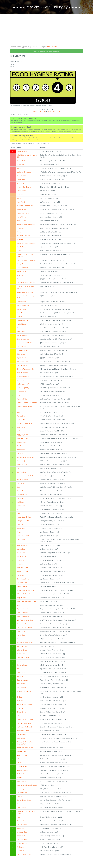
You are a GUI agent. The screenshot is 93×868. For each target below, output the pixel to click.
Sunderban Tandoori (23, 313)
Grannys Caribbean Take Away (27, 403)
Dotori (19, 199)
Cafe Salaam (21, 180)
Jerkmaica (20, 564)
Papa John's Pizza (23, 568)
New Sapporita (21, 221)
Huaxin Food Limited (23, 579)
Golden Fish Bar (22, 366)
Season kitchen (22, 272)
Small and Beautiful (23, 347)
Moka (18, 818)
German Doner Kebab (24, 801)
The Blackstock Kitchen (24, 724)
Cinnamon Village (23, 351)
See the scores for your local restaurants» (46, 52)
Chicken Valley (22, 161)
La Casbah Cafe (22, 832)
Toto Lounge (21, 739)
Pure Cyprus (21, 332)
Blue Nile (20, 240)
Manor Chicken (22, 217)
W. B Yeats (20, 847)
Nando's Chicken (22, 771)
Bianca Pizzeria (22, 752)
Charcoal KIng (21, 484)
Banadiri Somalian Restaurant (26, 244)
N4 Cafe (19, 697)
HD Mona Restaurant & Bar (25, 369)
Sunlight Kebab (22, 264)
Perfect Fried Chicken (24, 517)
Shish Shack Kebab (23, 439)
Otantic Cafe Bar (22, 587)
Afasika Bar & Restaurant (24, 172)
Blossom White (22, 399)
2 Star (44, 112)
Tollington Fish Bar (23, 521)
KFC (18, 716)
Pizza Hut (20, 709)
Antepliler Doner (22, 650)
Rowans (19, 778)
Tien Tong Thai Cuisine (24, 628)
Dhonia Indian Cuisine (24, 187)
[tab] (46, 7)
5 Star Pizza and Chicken (25, 343)
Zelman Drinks (21, 712)
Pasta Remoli (21, 836)
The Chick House (22, 840)
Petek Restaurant (22, 782)
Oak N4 (19, 446)
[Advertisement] (46, 30)
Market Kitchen (21, 210)
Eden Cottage (21, 499)
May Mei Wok (21, 176)
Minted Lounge (22, 844)
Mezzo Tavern (21, 636)
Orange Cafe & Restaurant (25, 458)
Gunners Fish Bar (22, 572)
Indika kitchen (21, 684)
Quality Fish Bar (22, 756)
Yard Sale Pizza (22, 465)
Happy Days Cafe (22, 435)
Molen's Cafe (21, 450)
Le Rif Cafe (20, 381)
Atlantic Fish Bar (22, 557)
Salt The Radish (22, 247)
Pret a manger (21, 688)
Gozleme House (22, 665)
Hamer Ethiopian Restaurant (26, 225)
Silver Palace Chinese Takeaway (27, 786)
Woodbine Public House (25, 643)
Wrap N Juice (21, 598)
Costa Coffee (21, 428)
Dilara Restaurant (22, 373)
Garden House (21, 654)
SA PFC (19, 251)
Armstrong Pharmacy (24, 789)
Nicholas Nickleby (23, 680)
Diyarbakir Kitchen (23, 279)
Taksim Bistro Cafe (23, 829)
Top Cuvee (20, 169)
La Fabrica (20, 195)
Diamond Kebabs (22, 647)
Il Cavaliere (20, 851)
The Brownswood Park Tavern (27, 261)
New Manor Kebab (23, 731)
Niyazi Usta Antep (22, 480)
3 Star (49, 112)
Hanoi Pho (20, 413)
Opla (18, 488)
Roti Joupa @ (21, 461)
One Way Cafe (21, 473)
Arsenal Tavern (21, 191)
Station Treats (21, 202)
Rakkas (19, 514)
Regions (36, 47)
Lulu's (19, 759)
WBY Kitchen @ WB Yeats (25, 591)
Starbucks (20, 701)
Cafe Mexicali (21, 354)
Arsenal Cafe (21, 549)
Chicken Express (22, 491)
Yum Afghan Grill (22, 321)
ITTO (18, 510)
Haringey (43, 47)
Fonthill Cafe (21, 506)
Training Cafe (21, 540)
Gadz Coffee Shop (23, 340)
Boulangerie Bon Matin (24, 692)
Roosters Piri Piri (22, 767)
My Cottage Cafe (22, 362)
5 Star (58, 112)
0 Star (35, 112)
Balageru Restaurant (23, 594)
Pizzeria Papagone (23, 377)
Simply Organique (23, 306)
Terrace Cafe (21, 184)
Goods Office (21, 673)
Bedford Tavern (22, 443)
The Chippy (21, 576)
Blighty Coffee (21, 358)
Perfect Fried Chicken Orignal (26, 602)
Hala (18, 669)
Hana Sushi (20, 677)
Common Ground (23, 495)
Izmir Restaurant (22, 152)
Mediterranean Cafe (23, 384)
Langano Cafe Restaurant (25, 424)
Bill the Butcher (22, 310)
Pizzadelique (21, 328)
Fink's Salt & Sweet (23, 536)
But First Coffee (22, 336)
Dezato (19, 532)
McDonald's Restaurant (24, 727)
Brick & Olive (21, 553)
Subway (19, 763)
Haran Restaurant (22, 546)
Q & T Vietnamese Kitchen (25, 621)
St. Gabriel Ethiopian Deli (25, 206)
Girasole (19, 317)
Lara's (19, 431)
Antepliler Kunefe (22, 613)
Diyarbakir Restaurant (24, 236)
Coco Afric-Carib (22, 268)
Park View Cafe (52, 47)
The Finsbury (21, 454)
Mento (19, 662)
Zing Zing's (20, 229)
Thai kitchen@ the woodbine (26, 283)
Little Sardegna (22, 392)
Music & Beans (21, 325)
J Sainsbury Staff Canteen (25, 720)
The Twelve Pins (22, 793)
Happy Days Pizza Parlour (25, 293)
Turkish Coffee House (24, 855)
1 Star (39, 112)
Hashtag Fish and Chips (24, 705)
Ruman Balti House (23, 214)
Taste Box (20, 276)
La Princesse (21, 165)
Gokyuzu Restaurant (23, 658)
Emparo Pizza (21, 302)
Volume (19, 396)
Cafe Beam (20, 797)
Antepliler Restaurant (23, 617)
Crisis (18, 606)
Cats (18, 469)
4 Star (54, 112)
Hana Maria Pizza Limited (25, 748)
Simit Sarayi (20, 502)
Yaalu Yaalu (20, 639)
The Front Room (22, 735)
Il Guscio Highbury (23, 388)
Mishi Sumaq (21, 561)
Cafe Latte (20, 525)
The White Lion (22, 583)
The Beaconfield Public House (27, 476)
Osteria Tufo (21, 821)
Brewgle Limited (22, 624)
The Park (20, 232)
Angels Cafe (21, 420)
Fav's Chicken (21, 529)
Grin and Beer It (22, 825)
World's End (21, 416)
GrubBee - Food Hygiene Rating (21, 47)
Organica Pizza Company (25, 609)
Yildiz (18, 804)
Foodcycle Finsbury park (25, 407)
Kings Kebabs (21, 808)
